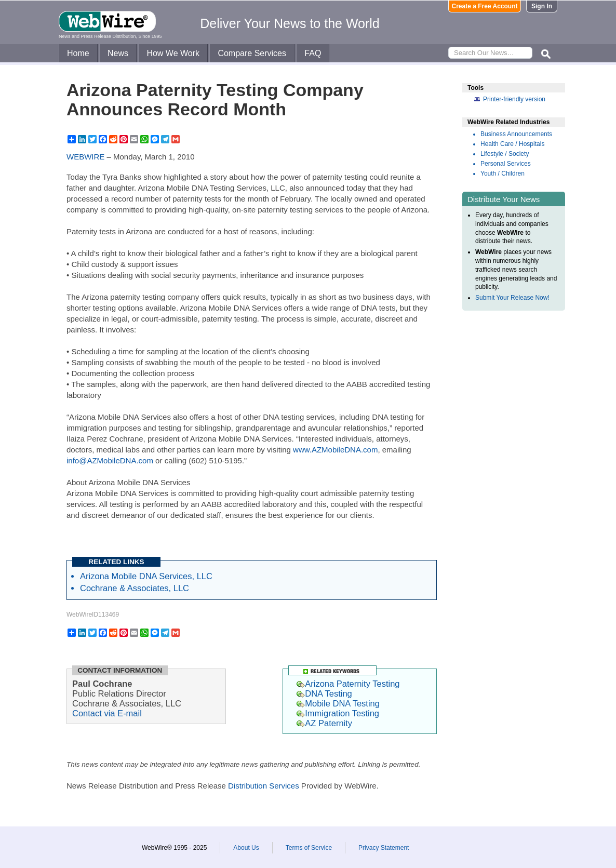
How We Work (173, 53)
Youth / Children (503, 173)
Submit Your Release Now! (512, 298)
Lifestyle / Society (505, 154)
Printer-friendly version (514, 99)
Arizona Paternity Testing (348, 684)
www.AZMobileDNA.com (335, 450)
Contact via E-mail (107, 713)
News (118, 53)
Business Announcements (516, 134)
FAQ (313, 53)
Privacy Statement (384, 848)
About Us (246, 848)
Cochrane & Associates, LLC (135, 588)
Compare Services (252, 53)
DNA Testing (324, 693)
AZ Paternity (324, 723)
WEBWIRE (85, 157)
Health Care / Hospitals (512, 144)
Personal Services (506, 164)
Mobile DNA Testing (338, 703)
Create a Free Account (485, 6)
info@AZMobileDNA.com (110, 460)
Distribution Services (264, 786)
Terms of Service (309, 848)
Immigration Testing (338, 713)
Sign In (542, 6)
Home (78, 53)
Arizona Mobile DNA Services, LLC (146, 576)
